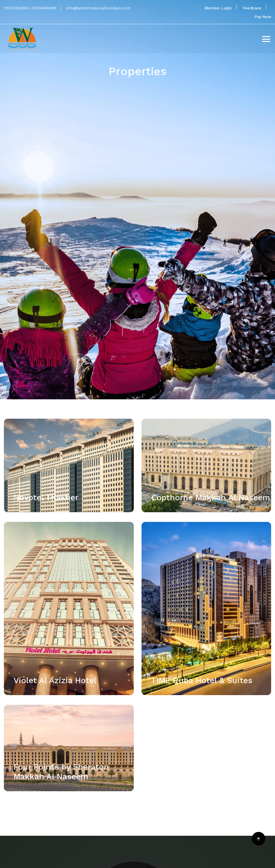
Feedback (252, 8)
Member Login (218, 8)
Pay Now (263, 17)
